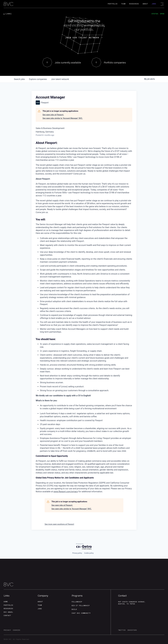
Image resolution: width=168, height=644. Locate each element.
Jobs (154, 4)
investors (132, 630)
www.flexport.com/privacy (66, 492)
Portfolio (113, 4)
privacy (7, 630)
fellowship (77, 601)
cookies (17, 630)
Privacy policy (77, 552)
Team (123, 4)
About (145, 4)
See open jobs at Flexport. (53, 115)
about (40, 601)
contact (7, 615)
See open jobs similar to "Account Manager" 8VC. (63, 118)
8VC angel (8, 612)
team (40, 604)
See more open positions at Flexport (59, 524)
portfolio (8, 604)
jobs (19, 79)
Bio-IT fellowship (81, 605)
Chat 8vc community (81, 613)
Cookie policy (89, 552)
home (6, 601)
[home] (8, 4)
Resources (134, 4)
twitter (122, 630)
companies (38, 79)
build (74, 609)
